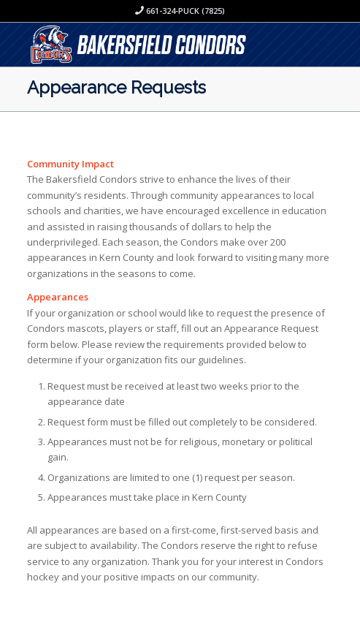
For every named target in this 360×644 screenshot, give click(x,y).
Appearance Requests (116, 87)
